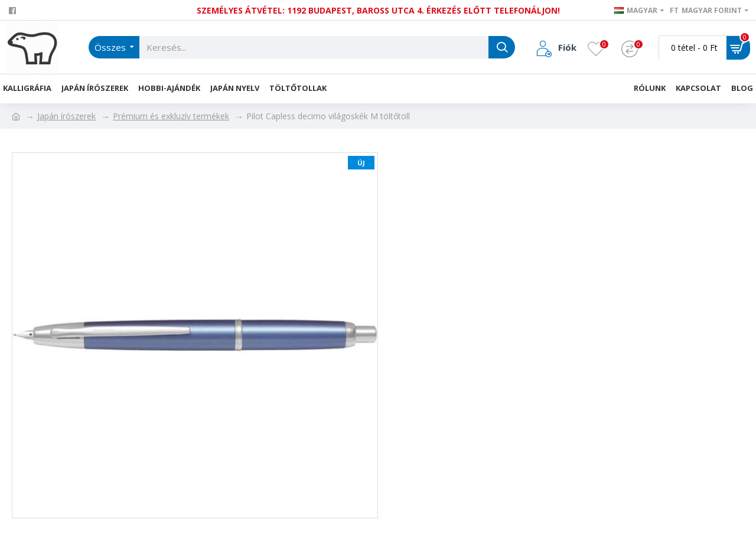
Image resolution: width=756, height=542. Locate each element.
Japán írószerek (66, 116)
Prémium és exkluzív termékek (171, 116)
